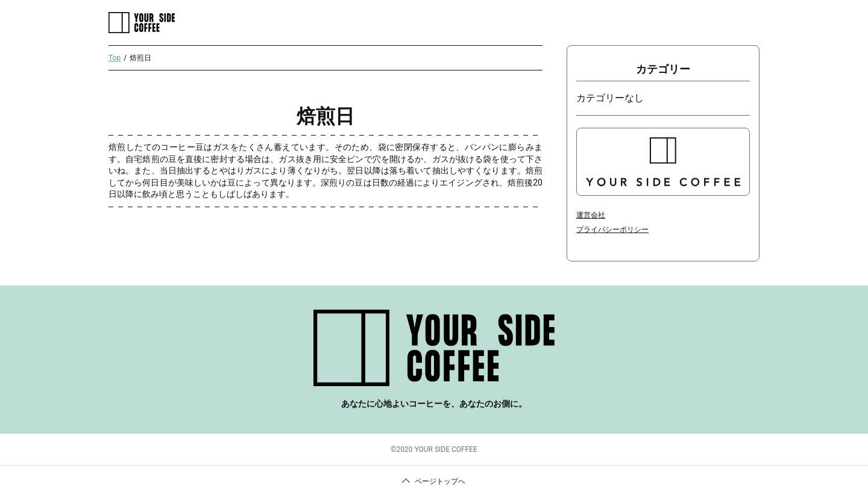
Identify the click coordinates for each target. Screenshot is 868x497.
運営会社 (591, 215)
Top (115, 58)
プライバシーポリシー (612, 230)
